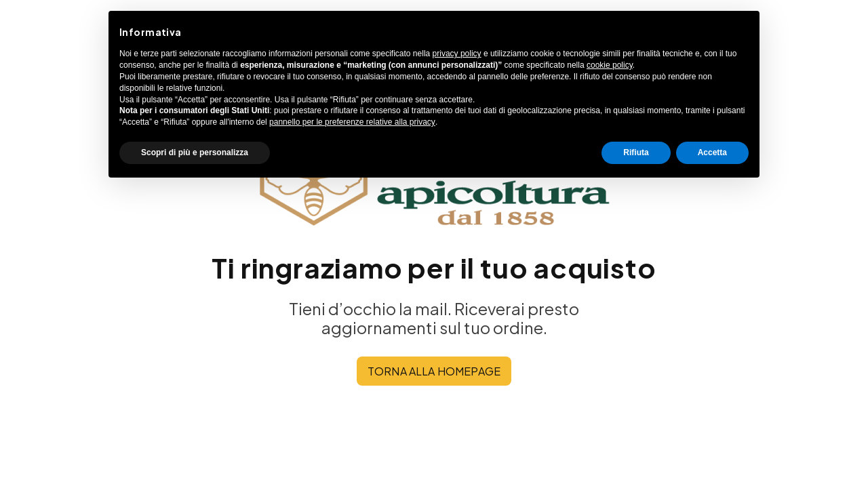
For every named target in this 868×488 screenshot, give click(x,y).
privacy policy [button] (457, 54)
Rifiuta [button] (636, 152)
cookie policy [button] (610, 65)
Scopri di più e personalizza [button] (195, 152)
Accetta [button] (712, 152)
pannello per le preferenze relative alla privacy (352, 122)
